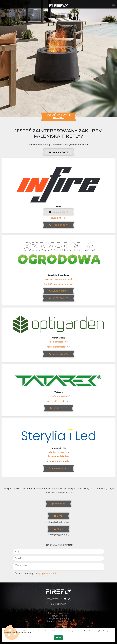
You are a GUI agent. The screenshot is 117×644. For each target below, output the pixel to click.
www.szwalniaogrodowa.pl (58, 279)
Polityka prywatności (58, 613)
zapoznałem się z (37, 573)
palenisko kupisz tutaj (59, 452)
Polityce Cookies (26, 632)
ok (58, 638)
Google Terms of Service (59, 621)
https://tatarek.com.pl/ (59, 396)
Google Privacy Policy (59, 618)
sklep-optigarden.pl (58, 342)
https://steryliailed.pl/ (59, 456)
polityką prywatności (45, 573)
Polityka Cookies (59, 616)
